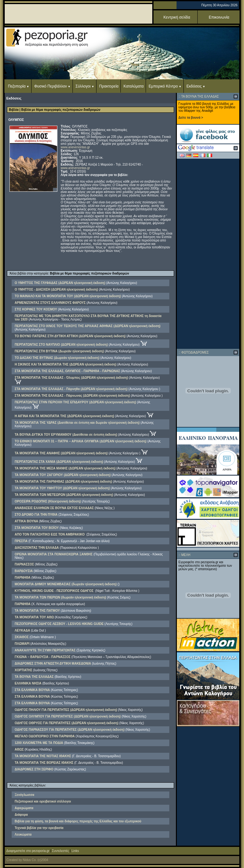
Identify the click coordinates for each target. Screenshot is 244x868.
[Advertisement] (208, 254)
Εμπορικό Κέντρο (163, 86)
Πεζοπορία (17, 86)
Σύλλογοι (83, 86)
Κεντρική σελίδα (177, 17)
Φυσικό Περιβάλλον (50, 86)
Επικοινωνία (219, 17)
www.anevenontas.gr (76, 147)
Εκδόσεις (194, 86)
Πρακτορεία (109, 86)
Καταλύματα (134, 86)
